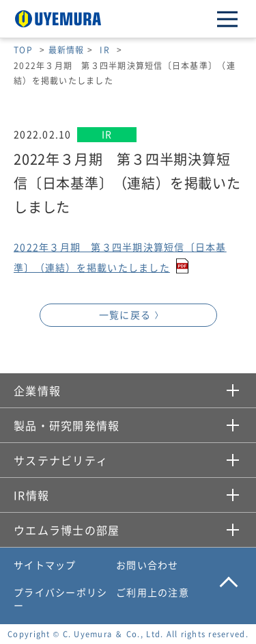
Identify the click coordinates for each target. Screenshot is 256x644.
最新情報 (67, 50)
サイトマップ (45, 565)
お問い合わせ (147, 565)
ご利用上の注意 (153, 592)
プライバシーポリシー (60, 599)
